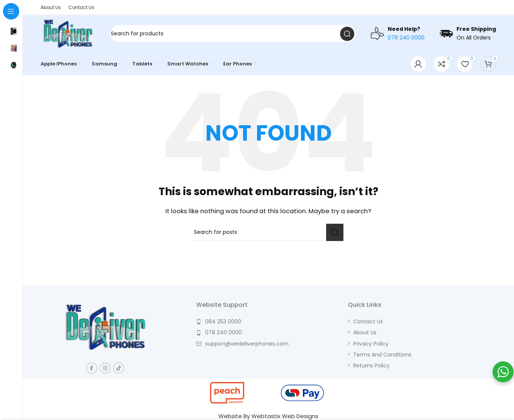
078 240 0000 (406, 37)
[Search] (233, 34)
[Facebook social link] (92, 368)
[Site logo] (68, 33)
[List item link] (268, 321)
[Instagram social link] (105, 368)
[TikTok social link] (119, 368)
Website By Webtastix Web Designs (268, 416)
